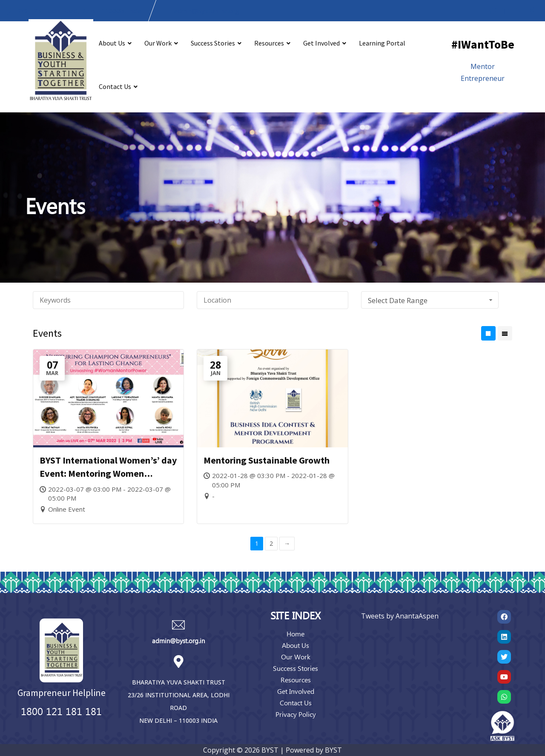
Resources (269, 43)
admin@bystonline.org (207, 11)
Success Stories (213, 43)
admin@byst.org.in (178, 641)
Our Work (158, 43)
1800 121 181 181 (61, 711)
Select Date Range (431, 300)
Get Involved (321, 43)
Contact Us (115, 86)
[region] (272, 198)
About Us (112, 43)
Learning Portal (382, 43)
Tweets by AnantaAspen (400, 616)
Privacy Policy (296, 714)
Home (295, 634)
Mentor (483, 66)
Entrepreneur (483, 78)
